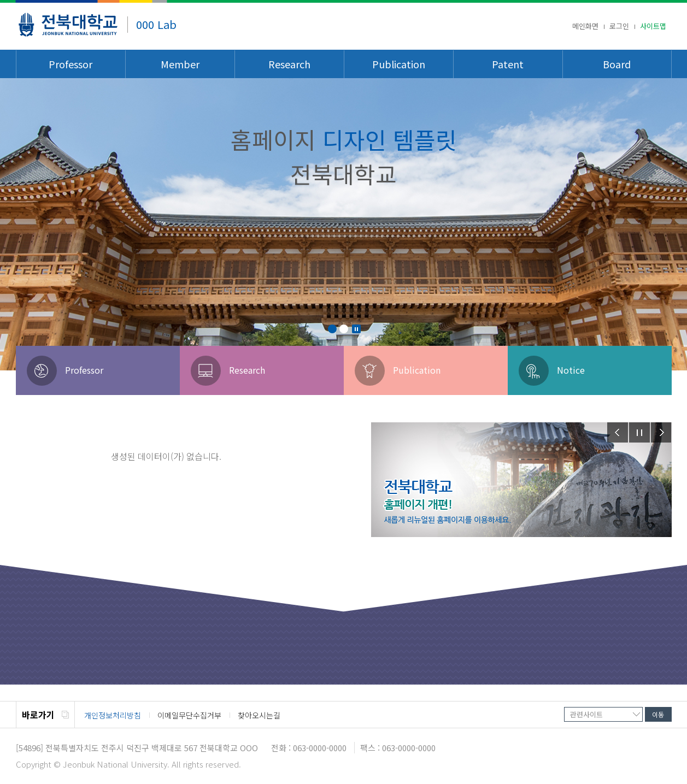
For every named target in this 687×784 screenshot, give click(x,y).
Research (289, 64)
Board (617, 64)
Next (661, 432)
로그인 (619, 26)
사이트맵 (653, 26)
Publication (399, 64)
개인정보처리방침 (113, 715)
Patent (508, 64)
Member (180, 64)
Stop (356, 329)
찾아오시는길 (259, 715)
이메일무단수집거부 (189, 715)
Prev (618, 432)
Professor (71, 64)
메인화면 (585, 26)
